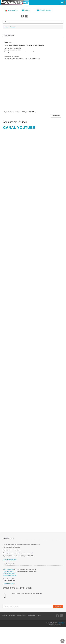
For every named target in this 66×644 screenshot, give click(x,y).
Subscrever (58, 606)
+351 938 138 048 (9, 569)
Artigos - (43, 10)
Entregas (12, 615)
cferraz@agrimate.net (10, 575)
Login (40, 615)
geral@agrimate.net (9, 573)
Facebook (22, 16)
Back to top (62, 641)
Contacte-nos (21, 615)
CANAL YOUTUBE (19, 128)
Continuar (56, 116)
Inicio (6, 27)
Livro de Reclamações (10, 560)
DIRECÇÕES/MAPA (9, 584)
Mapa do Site (32, 615)
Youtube (27, 16)
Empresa (13, 27)
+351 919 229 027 (9, 571)
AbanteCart (61, 623)
